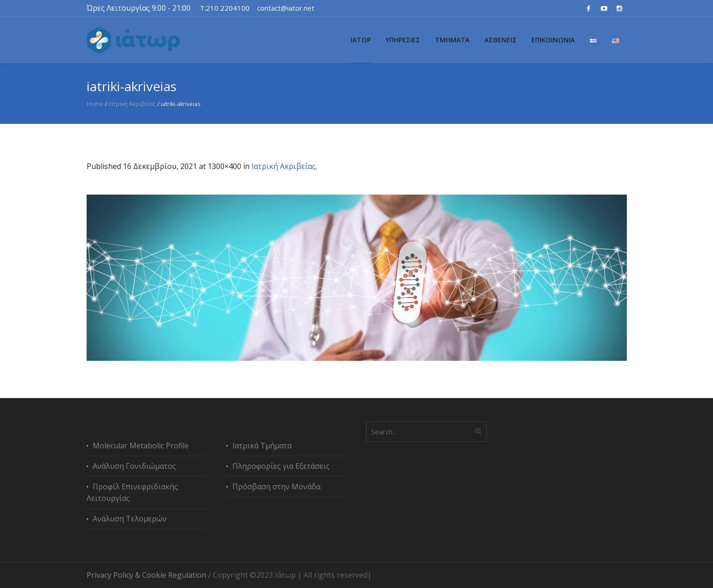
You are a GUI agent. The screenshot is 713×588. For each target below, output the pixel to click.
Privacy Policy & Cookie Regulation (146, 575)
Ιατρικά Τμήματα (262, 446)
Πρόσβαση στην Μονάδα (276, 487)
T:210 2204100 (225, 8)
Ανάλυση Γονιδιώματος (134, 466)
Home (95, 104)
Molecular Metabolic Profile (141, 446)
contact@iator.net (286, 8)
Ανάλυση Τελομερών (130, 519)
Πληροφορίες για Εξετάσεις (281, 466)
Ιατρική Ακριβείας (132, 104)
